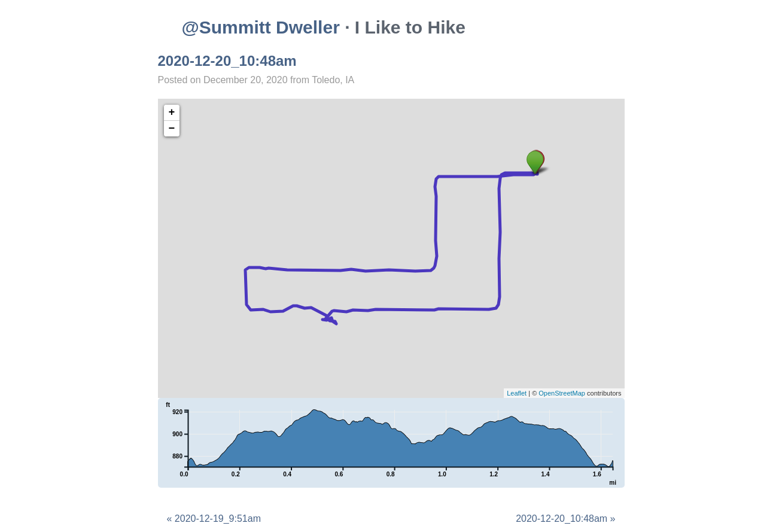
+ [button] (172, 113)
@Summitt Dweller (261, 27)
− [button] (172, 129)
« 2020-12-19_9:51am (214, 519)
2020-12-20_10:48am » (565, 519)
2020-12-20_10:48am (227, 61)
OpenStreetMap (562, 393)
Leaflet (517, 393)
